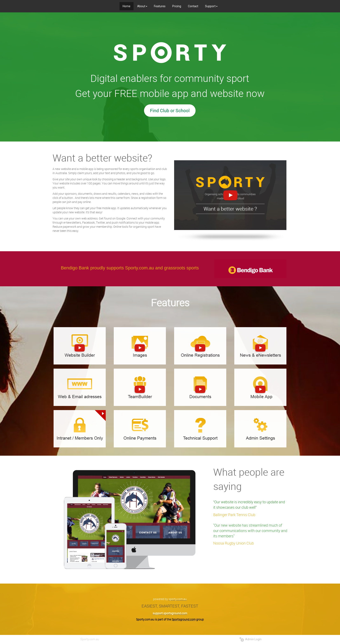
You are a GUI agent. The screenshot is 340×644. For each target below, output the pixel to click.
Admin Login (250, 639)
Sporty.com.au (90, 639)
